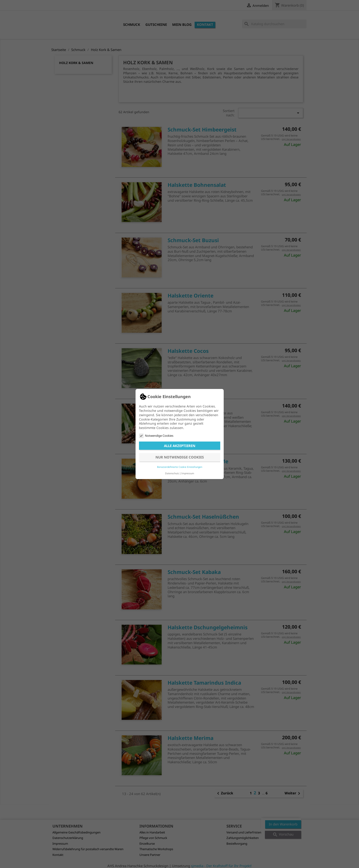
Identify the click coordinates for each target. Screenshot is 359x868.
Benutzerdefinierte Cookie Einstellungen (180, 467)
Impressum (188, 473)
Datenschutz (172, 473)
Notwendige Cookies (156, 436)
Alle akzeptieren (180, 446)
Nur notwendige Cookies (180, 457)
